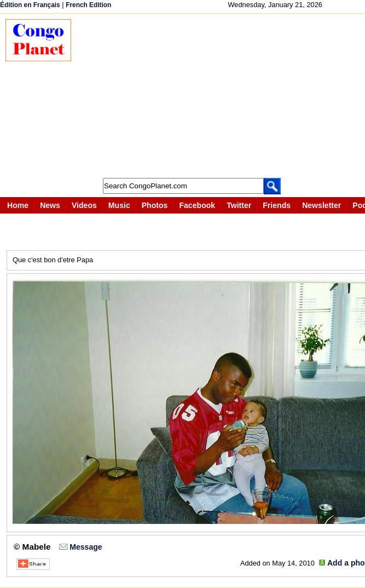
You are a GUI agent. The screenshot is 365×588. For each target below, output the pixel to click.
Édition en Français (30, 5)
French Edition (88, 5)
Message (86, 547)
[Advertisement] (224, 96)
